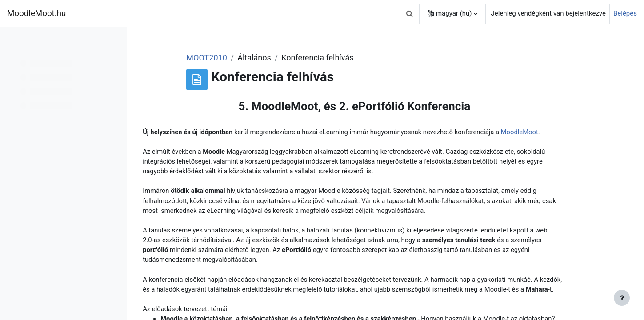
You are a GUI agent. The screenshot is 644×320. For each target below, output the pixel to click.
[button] (410, 13)
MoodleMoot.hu (36, 13)
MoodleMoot (212, 142)
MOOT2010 (251, 58)
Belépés (625, 13)
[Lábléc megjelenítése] (622, 298)
